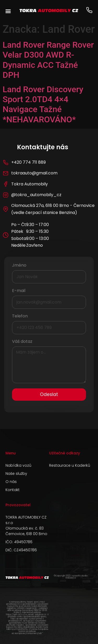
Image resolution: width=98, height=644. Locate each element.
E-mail (19, 291)
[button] (8, 11)
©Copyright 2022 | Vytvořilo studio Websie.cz (71, 577)
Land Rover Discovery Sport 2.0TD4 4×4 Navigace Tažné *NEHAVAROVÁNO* (43, 104)
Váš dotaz (22, 342)
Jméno (19, 266)
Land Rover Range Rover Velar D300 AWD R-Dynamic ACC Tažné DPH (48, 60)
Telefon (20, 317)
